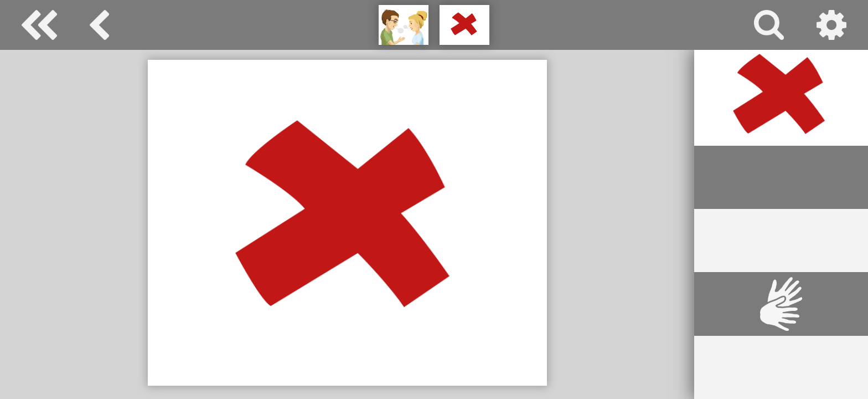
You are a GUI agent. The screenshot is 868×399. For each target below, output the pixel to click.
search (769, 25)
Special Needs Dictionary (39, 25)
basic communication (99, 25)
